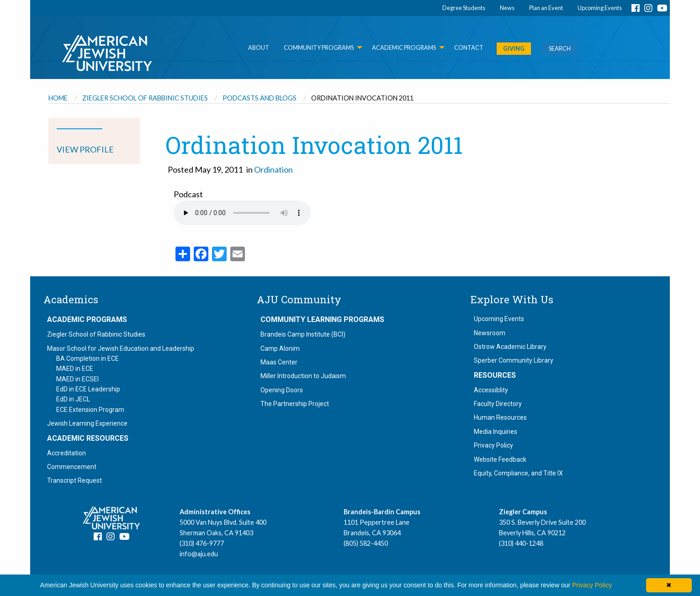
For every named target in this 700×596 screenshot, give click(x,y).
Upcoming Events (600, 8)
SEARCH (560, 48)
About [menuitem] (259, 47)
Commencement (72, 467)
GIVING (514, 48)
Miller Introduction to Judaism (303, 376)
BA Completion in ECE (87, 359)
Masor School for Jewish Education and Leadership (121, 348)
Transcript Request (74, 480)
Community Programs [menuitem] (319, 47)
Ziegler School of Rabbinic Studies (145, 98)
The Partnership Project (295, 404)
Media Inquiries (496, 432)
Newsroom (490, 333)
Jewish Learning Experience (87, 423)
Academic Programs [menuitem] (404, 47)
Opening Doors (282, 390)
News (507, 8)
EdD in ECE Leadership (88, 389)
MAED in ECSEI (77, 379)
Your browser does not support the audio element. (242, 213)
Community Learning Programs (322, 320)
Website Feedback (500, 459)
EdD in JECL (73, 399)
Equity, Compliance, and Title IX (518, 473)
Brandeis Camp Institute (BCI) (303, 334)
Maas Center (279, 362)
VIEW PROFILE (85, 149)
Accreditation (66, 453)
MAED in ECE (75, 369)
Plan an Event (546, 8)
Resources (495, 375)
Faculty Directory (498, 404)
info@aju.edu (199, 554)
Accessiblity (491, 390)
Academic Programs (87, 320)
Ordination (273, 169)
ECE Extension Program (90, 410)
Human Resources (500, 417)
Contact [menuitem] (469, 47)
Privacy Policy (493, 445)
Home (58, 98)
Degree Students (464, 8)
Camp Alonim (280, 348)
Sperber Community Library (514, 360)
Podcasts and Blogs (260, 98)
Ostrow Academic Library (510, 347)
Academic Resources (88, 438)
